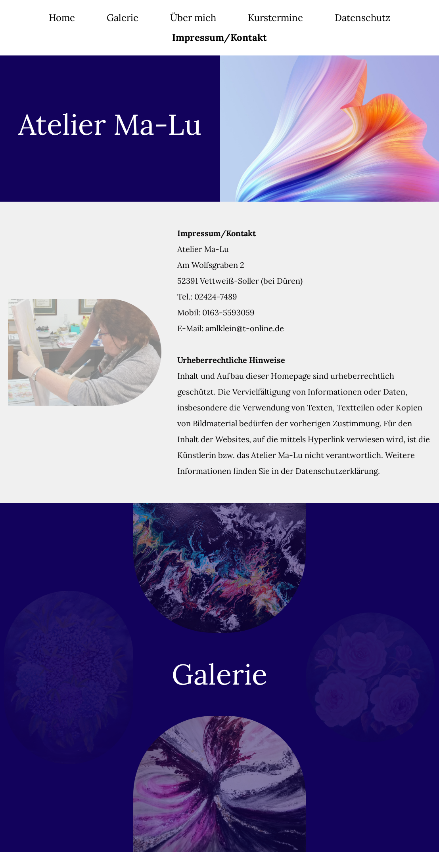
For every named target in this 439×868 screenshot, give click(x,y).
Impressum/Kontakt (219, 37)
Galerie (123, 18)
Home (62, 18)
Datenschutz (362, 18)
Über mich (193, 18)
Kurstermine (275, 18)
